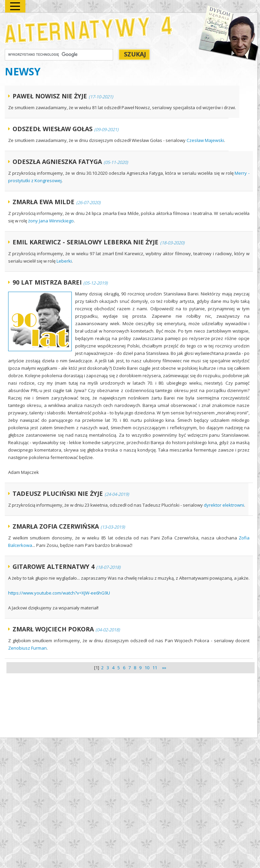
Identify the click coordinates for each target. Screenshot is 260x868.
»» (163, 668)
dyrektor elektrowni (224, 505)
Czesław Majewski (205, 140)
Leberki (64, 261)
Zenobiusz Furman (27, 648)
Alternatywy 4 (89, 30)
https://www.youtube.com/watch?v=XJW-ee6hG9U (59, 593)
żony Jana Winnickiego (51, 221)
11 (155, 668)
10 (147, 668)
